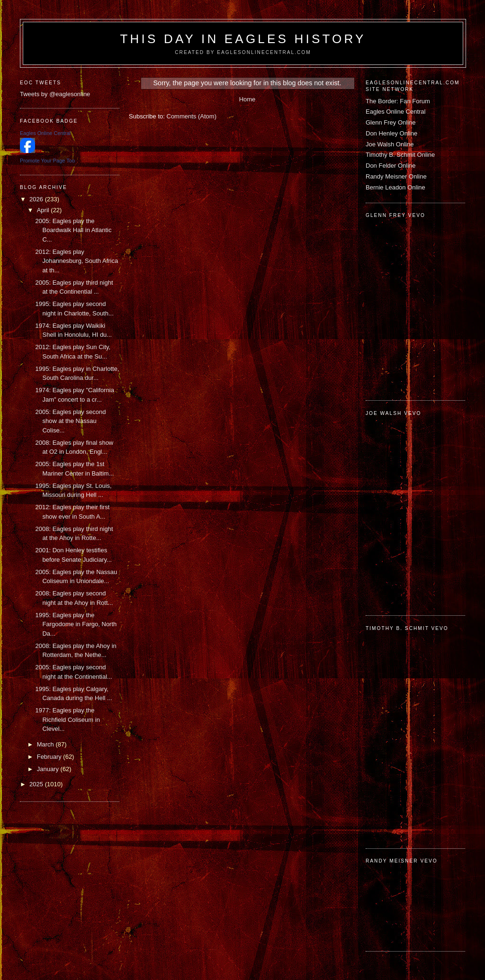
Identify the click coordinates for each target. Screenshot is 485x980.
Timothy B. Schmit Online (400, 155)
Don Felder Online (391, 166)
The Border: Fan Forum (398, 101)
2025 (37, 784)
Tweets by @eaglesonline (55, 94)
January (49, 769)
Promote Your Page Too (47, 161)
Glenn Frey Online (391, 122)
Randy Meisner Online (396, 176)
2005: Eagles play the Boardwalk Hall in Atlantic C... (73, 230)
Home (247, 99)
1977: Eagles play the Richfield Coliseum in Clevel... (67, 719)
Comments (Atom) (192, 116)
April (44, 210)
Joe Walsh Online (390, 144)
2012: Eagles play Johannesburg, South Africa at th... (76, 261)
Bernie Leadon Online (395, 187)
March (46, 744)
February (50, 757)
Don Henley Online (391, 133)
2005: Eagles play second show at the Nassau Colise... (70, 421)
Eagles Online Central (395, 112)
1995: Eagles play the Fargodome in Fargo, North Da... (76, 624)
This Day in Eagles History (243, 39)
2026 (37, 199)
